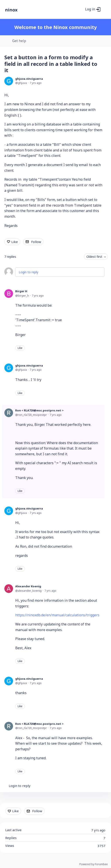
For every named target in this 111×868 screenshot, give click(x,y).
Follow (36, 242)
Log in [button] (90, 9)
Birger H (21, 291)
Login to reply (29, 272)
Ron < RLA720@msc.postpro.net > (39, 410)
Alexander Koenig (28, 586)
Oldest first (94, 257)
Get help (19, 41)
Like (15, 242)
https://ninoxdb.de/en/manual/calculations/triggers (57, 615)
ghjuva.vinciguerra (29, 79)
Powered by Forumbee (94, 864)
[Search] (81, 9)
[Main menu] (105, 9)
